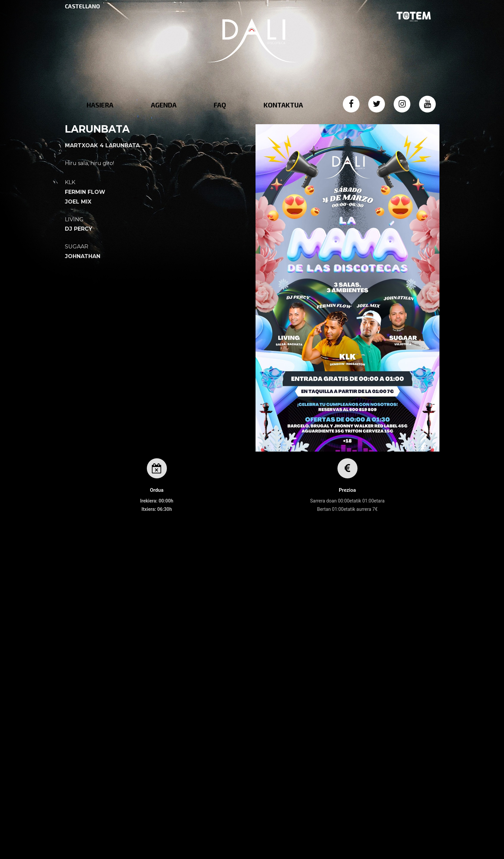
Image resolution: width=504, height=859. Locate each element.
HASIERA (100, 105)
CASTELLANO (82, 6)
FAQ (220, 105)
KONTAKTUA (283, 105)
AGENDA (164, 105)
